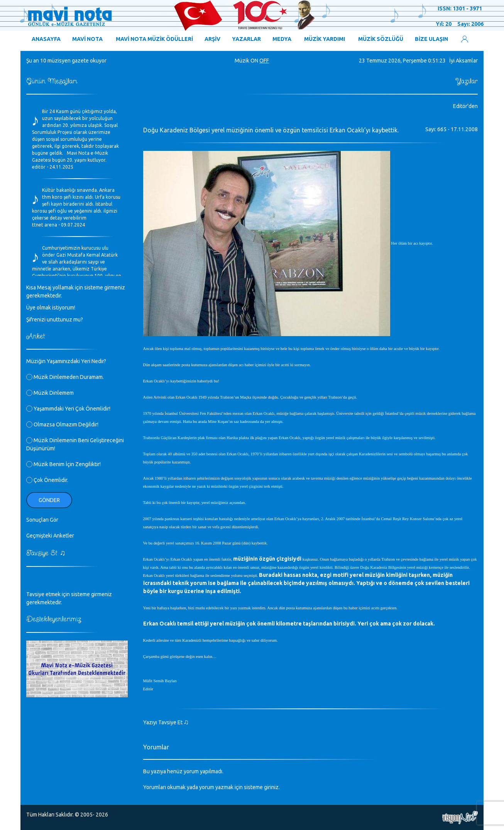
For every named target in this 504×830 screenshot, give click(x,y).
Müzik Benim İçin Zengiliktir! (63, 464)
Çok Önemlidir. (47, 480)
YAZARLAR (246, 39)
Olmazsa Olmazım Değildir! (62, 424)
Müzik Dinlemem (50, 393)
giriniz (271, 787)
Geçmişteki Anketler (50, 536)
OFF (264, 61)
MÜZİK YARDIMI (325, 39)
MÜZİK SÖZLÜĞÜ (381, 39)
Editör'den (465, 106)
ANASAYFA (46, 39)
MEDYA (282, 39)
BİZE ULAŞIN (431, 39)
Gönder (49, 500)
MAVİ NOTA (87, 39)
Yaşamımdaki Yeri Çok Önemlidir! (68, 409)
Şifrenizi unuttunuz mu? (55, 319)
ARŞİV (212, 39)
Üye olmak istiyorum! (51, 308)
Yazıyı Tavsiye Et (166, 722)
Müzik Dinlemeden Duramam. (65, 377)
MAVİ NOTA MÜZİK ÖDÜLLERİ (154, 39)
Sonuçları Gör (42, 520)
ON (254, 61)
